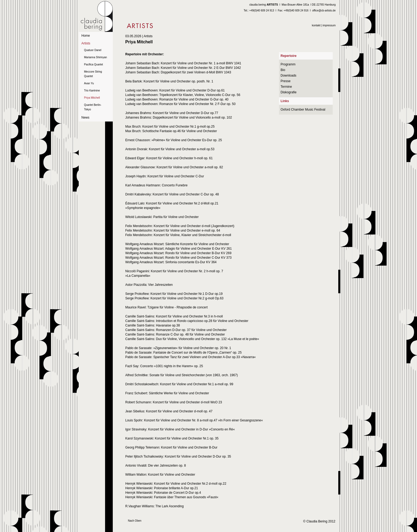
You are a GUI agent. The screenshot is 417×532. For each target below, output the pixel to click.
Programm (288, 64)
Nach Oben (135, 521)
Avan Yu (89, 83)
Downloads (288, 76)
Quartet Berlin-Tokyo (93, 107)
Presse (285, 81)
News (85, 118)
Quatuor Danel (93, 50)
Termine (286, 87)
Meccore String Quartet (93, 74)
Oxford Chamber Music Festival (303, 110)
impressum (329, 25)
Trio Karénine (92, 91)
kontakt (316, 25)
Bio (283, 70)
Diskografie (289, 92)
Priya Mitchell (92, 98)
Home (86, 36)
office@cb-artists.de (324, 11)
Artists (86, 43)
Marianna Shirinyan (95, 57)
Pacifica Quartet (93, 64)
